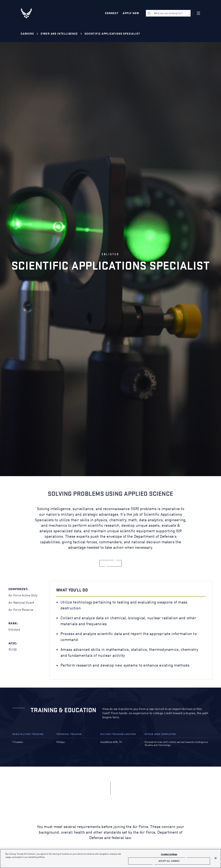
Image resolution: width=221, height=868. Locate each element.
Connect (112, 13)
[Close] (216, 858)
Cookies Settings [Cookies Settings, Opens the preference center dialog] (169, 855)
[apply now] (111, 563)
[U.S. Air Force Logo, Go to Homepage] (29, 13)
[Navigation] (198, 13)
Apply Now (131, 13)
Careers (27, 34)
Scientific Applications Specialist (112, 34)
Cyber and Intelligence (59, 34)
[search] (168, 13)
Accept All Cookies (169, 861)
